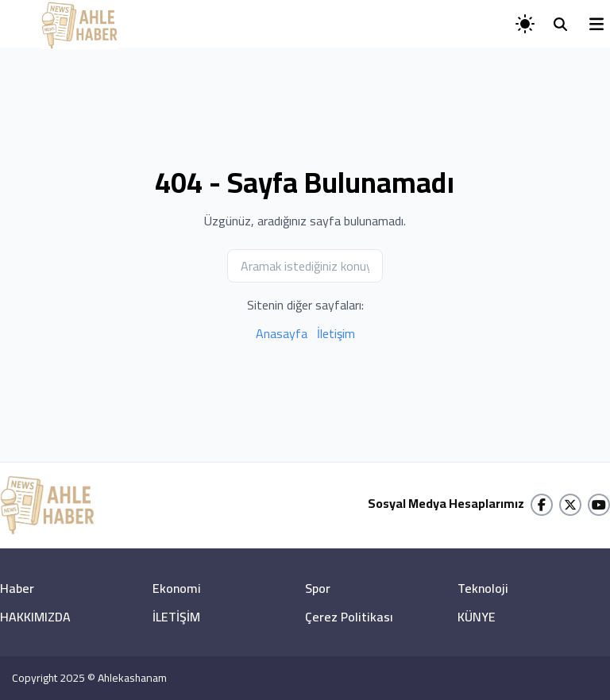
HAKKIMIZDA (35, 617)
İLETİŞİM (176, 617)
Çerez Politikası (349, 617)
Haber (17, 588)
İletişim (336, 333)
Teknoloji (483, 588)
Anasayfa (282, 333)
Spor (318, 588)
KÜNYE (477, 617)
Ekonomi (177, 588)
